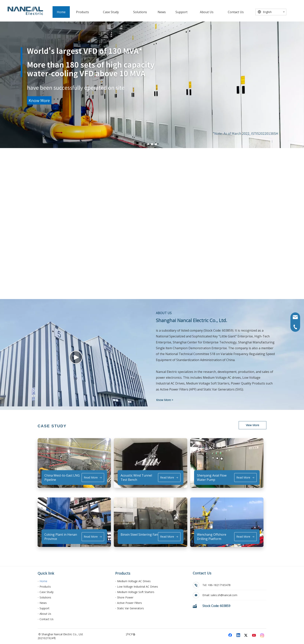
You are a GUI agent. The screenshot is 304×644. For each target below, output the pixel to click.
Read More (93, 478)
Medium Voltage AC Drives (134, 581)
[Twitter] (246, 635)
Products (45, 587)
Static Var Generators (130, 608)
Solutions (45, 597)
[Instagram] (262, 635)
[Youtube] (254, 635)
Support (44, 608)
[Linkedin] (238, 635)
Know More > (165, 400)
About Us (45, 614)
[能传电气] (25, 11)
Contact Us (47, 619)
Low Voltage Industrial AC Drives (138, 587)
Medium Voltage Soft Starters (136, 592)
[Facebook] (231, 635)
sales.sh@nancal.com (224, 595)
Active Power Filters (130, 603)
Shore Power (125, 597)
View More (253, 425)
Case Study (47, 592)
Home (43, 581)
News (43, 603)
